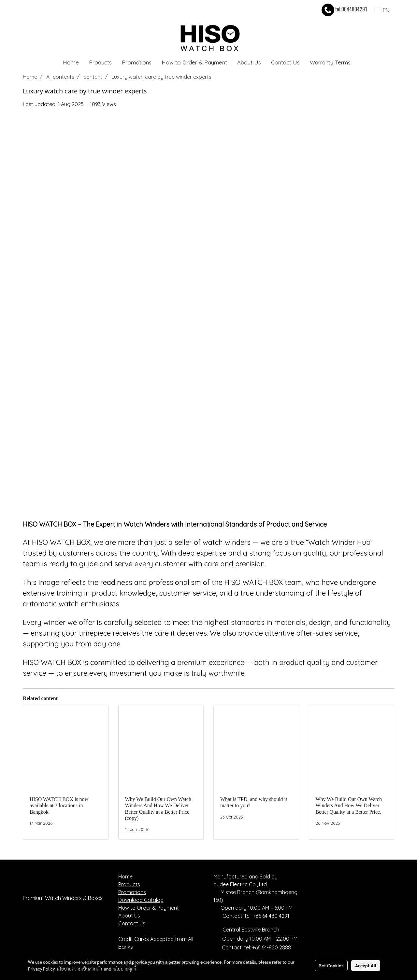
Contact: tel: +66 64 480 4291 (251, 916)
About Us (249, 62)
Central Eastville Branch (251, 930)
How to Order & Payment (194, 62)
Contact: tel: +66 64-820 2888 (256, 947)
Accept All (366, 965)
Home (71, 62)
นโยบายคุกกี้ (125, 969)
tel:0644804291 (344, 9)
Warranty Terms (330, 62)
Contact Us (285, 62)
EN (382, 10)
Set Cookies (331, 965)
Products (100, 62)
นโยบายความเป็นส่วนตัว (79, 969)
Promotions (137, 62)
